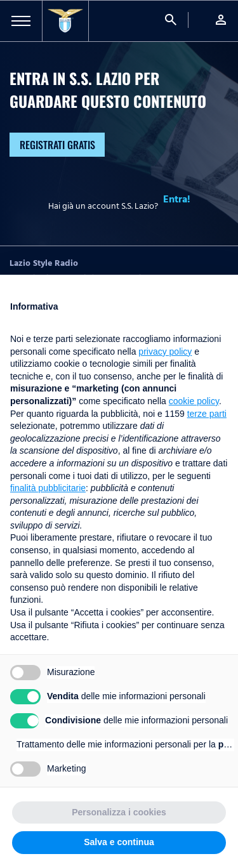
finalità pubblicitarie (48, 488)
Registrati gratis (57, 145)
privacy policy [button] (165, 352)
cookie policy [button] (194, 401)
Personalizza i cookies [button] (119, 812)
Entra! (177, 199)
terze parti (207, 414)
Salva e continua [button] (119, 842)
